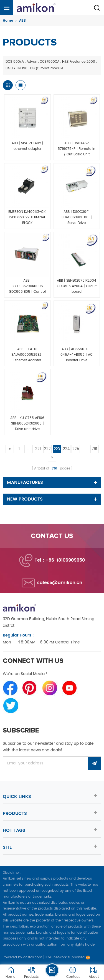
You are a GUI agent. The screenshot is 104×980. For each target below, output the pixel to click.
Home (8, 21)
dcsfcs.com (33, 957)
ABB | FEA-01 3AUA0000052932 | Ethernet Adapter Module (27, 355)
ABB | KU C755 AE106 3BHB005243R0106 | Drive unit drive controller (27, 424)
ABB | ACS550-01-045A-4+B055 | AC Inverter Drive (77, 355)
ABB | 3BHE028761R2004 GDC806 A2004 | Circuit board (77, 286)
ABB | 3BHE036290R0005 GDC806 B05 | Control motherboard (27, 286)
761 (94, 449)
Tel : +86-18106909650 (60, 560)
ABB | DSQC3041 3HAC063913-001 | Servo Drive (77, 217)
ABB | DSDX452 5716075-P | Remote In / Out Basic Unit (77, 149)
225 (76, 449)
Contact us (52, 536)
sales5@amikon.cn (60, 583)
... (28, 449)
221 (38, 449)
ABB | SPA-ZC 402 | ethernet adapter (27, 146)
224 (66, 449)
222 (47, 449)
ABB (22, 21)
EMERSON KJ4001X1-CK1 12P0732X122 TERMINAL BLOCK (27, 217)
